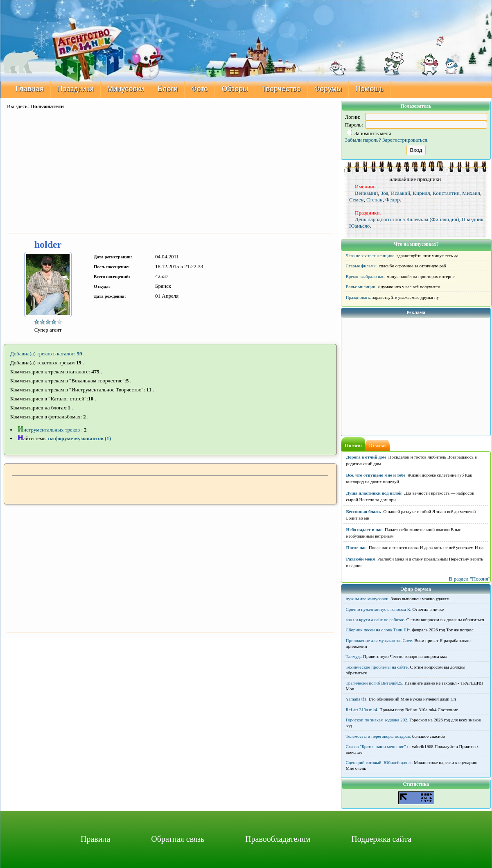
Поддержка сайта (381, 839)
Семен (357, 200)
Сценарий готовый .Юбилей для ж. (379, 762)
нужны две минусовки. (368, 599)
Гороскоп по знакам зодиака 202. (377, 720)
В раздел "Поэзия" (469, 579)
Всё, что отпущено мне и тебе (376, 475)
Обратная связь (178, 839)
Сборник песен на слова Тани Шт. (378, 630)
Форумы (328, 89)
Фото (200, 89)
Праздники (76, 89)
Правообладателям (278, 839)
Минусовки (126, 89)
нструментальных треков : (51, 430)
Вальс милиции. (361, 287)
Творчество (281, 89)
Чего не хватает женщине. (371, 255)
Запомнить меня (369, 133)
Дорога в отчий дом (366, 457)
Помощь (370, 89)
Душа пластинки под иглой (374, 493)
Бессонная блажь (364, 511)
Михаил (471, 193)
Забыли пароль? (363, 140)
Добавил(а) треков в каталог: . (47, 354)
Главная (30, 89)
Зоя (385, 193)
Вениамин (366, 193)
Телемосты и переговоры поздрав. (378, 736)
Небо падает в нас (364, 529)
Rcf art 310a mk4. (362, 710)
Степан (375, 200)
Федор (392, 200)
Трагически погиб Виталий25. (375, 683)
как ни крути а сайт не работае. (376, 619)
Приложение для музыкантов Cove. (380, 640)
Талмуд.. (354, 656)
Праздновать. (359, 297)
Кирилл (422, 193)
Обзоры (235, 89)
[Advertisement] (170, 172)
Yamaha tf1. (357, 699)
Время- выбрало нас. (366, 276)
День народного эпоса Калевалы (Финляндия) (407, 219)
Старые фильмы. (362, 266)
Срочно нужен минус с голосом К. (379, 609)
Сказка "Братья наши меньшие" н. (378, 746)
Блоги (168, 89)
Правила (95, 839)
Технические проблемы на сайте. (377, 667)
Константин (446, 193)
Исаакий (401, 193)
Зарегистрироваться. (405, 140)
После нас (356, 547)
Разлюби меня (361, 559)
